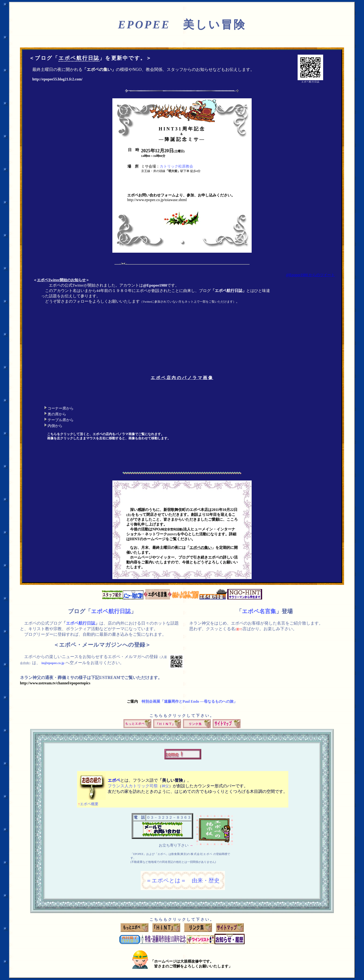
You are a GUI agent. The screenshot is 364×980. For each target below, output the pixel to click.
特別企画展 (189, 701)
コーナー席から (61, 408)
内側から (55, 426)
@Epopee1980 (155, 285)
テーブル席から (61, 420)
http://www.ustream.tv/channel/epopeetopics (55, 683)
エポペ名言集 (259, 611)
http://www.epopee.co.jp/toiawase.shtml (157, 200)
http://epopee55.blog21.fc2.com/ (57, 79)
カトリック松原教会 (176, 166)
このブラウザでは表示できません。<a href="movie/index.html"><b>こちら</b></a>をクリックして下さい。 (246, 423)
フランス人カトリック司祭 (133, 786)
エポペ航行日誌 (79, 58)
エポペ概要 (88, 804)
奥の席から (57, 414)
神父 (165, 786)
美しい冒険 (182, 25)
